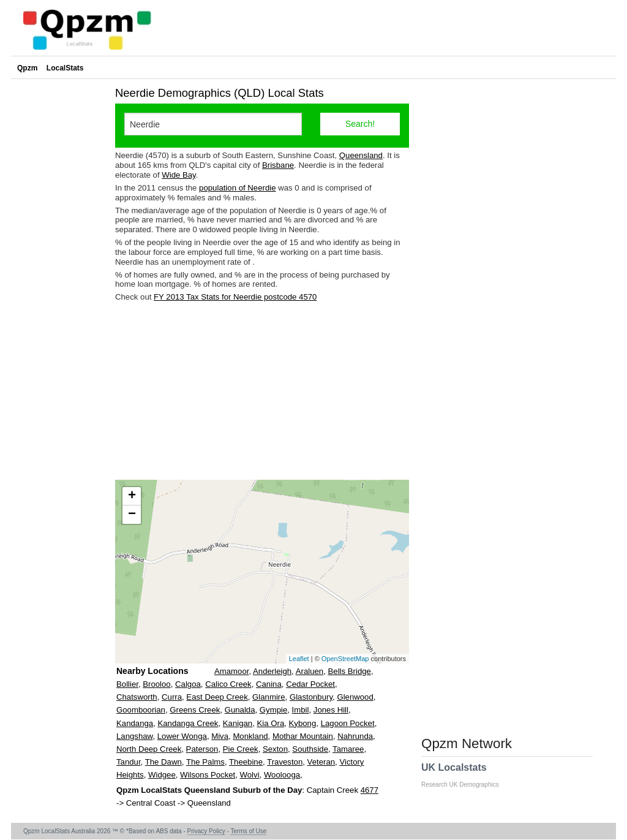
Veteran (321, 762)
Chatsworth (137, 697)
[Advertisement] (262, 391)
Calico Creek (228, 684)
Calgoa (188, 684)
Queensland (361, 155)
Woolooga (282, 775)
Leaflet (299, 659)
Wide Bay (178, 175)
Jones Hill (331, 710)
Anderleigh (272, 671)
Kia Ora (271, 723)
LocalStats (65, 68)
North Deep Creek (149, 749)
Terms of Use (248, 831)
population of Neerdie (237, 188)
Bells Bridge (350, 671)
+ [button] (132, 496)
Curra (172, 697)
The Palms (205, 762)
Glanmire (269, 697)
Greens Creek (195, 710)
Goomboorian (141, 710)
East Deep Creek (217, 697)
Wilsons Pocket (208, 775)
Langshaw (134, 736)
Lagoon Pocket (348, 723)
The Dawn (163, 762)
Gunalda (240, 710)
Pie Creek (241, 749)
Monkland (250, 736)
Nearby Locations (152, 671)
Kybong (303, 723)
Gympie (273, 710)
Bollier (127, 684)
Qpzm (27, 68)
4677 (370, 790)
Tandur (129, 762)
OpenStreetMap (345, 659)
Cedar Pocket (310, 684)
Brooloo (156, 684)
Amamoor (231, 671)
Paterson (202, 749)
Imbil (301, 710)
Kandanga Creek (188, 723)
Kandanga (135, 723)
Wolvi (250, 775)
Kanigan (238, 723)
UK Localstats (466, 775)
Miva (220, 736)
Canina (269, 684)
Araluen (310, 671)
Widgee (162, 775)
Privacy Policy (206, 831)
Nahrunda (355, 736)
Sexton (275, 749)
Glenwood (355, 697)
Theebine (246, 762)
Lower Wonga (182, 736)
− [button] (132, 515)
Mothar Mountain (303, 736)
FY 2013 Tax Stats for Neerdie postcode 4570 (235, 297)
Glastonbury (311, 697)
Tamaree (348, 749)
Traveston (285, 762)
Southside (310, 749)
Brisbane (278, 165)
